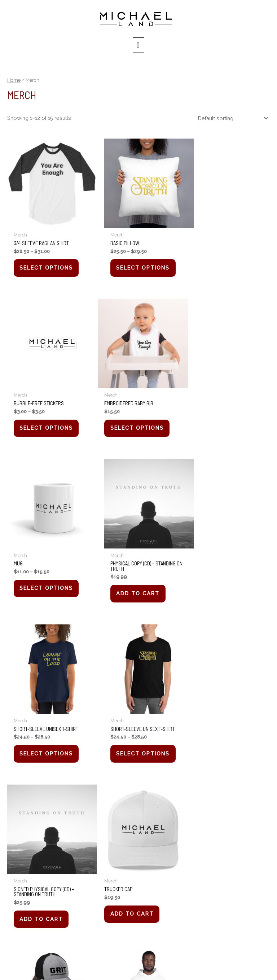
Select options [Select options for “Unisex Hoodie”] (227, 746)
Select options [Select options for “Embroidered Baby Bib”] (48, 421)
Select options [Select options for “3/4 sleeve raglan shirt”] (48, 264)
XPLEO (224, 965)
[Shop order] (232, 120)
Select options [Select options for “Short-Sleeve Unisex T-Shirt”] (48, 583)
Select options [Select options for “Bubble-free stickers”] (227, 264)
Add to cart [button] (222, 427)
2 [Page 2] (30, 791)
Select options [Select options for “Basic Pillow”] (137, 264)
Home (14, 82)
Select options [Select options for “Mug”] (137, 421)
